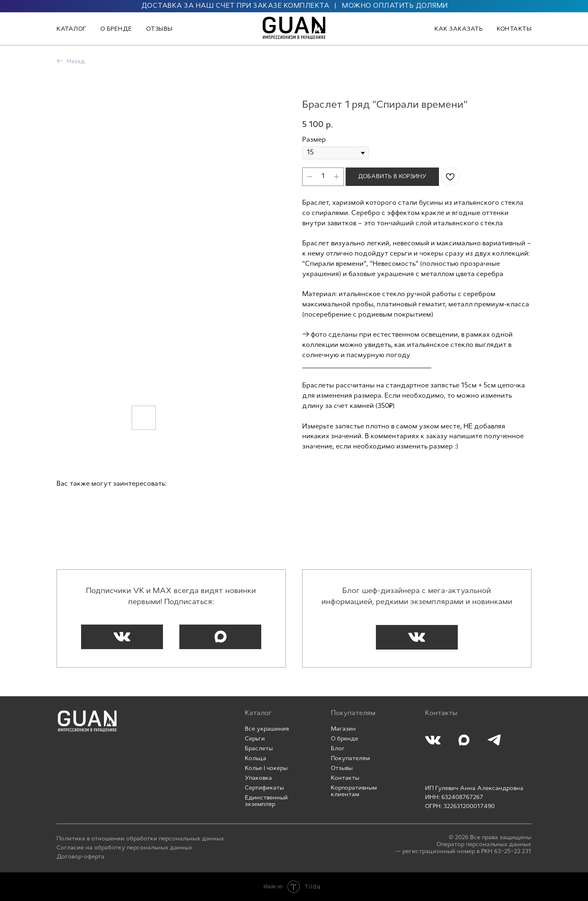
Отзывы (159, 29)
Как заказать (459, 29)
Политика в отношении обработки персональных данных (140, 839)
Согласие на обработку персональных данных (124, 848)
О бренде (116, 29)
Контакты (514, 29)
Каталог (71, 29)
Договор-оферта (80, 857)
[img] (87, 721)
